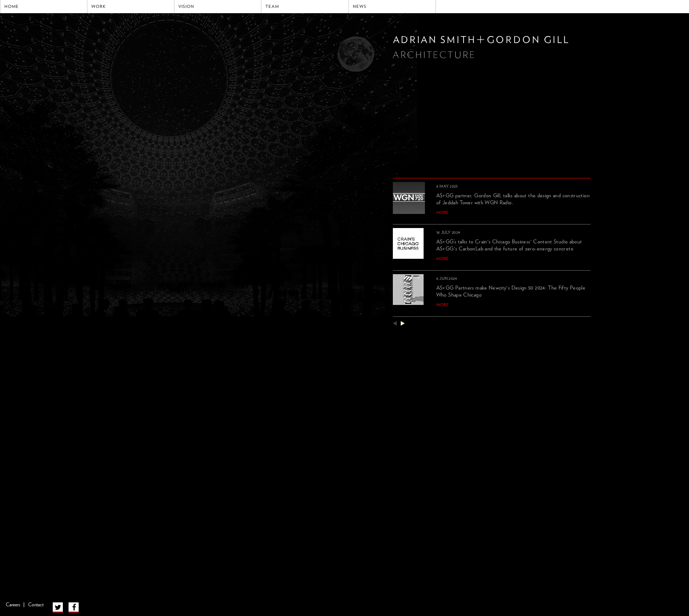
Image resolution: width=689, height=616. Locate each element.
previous (395, 323)
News (360, 7)
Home (12, 7)
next (403, 323)
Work (99, 7)
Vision (186, 7)
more (442, 213)
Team (272, 7)
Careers (13, 605)
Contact (36, 605)
